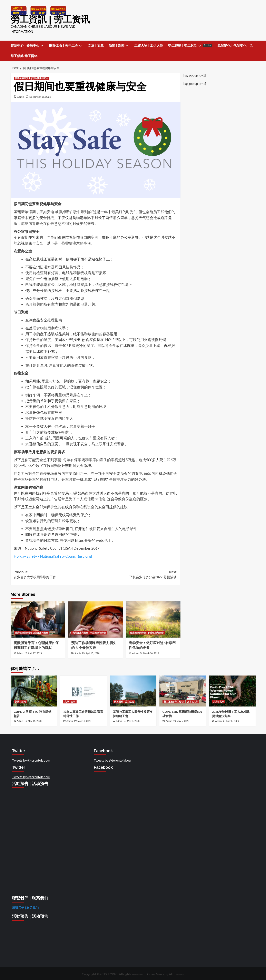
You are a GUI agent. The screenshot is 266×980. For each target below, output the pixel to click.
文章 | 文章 (96, 45)
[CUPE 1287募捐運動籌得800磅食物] (183, 690)
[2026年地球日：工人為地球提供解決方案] (232, 690)
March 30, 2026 (151, 652)
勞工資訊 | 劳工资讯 (47, 19)
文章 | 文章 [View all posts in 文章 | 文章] (70, 701)
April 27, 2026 (35, 652)
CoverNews (156, 973)
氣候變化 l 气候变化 (232, 45)
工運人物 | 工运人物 (149, 45)
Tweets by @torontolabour (31, 759)
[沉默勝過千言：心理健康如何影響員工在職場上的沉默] (38, 619)
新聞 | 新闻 (119, 45)
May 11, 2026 (35, 720)
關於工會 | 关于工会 (66, 45)
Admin (21, 96)
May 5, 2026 (133, 720)
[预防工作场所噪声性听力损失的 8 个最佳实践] (95, 619)
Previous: (55, 574)
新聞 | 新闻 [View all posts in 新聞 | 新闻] (20, 701)
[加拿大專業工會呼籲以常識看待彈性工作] (83, 690)
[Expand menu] (42, 45)
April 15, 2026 (92, 652)
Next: (136, 574)
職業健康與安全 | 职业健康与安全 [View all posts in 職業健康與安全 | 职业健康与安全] (32, 78)
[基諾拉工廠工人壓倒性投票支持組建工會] (133, 690)
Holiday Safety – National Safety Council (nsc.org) (53, 555)
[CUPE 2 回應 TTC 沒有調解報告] (34, 690)
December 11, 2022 (40, 96)
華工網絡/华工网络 (24, 55)
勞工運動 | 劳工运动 (190, 45)
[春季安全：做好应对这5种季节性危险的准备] (153, 619)
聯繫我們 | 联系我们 (25, 907)
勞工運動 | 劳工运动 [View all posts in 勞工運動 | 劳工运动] (124, 701)
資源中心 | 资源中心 (27, 45)
